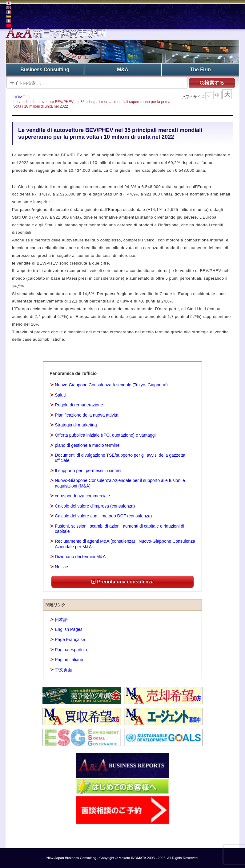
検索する (212, 83)
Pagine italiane (69, 660)
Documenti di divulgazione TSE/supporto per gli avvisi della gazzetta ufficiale (120, 458)
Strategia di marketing (76, 425)
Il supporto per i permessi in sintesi (88, 471)
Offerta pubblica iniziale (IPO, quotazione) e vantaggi (105, 435)
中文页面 (63, 670)
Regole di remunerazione (79, 405)
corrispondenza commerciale (82, 496)
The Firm (200, 70)
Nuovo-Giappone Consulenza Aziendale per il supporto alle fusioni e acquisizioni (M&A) (120, 483)
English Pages (69, 630)
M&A (122, 70)
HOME (19, 97)
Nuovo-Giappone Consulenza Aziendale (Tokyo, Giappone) (111, 385)
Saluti (60, 395)
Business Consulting (45, 70)
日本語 (61, 619)
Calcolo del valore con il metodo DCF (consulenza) (103, 516)
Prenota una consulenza (122, 582)
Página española (71, 650)
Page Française (70, 640)
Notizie (61, 567)
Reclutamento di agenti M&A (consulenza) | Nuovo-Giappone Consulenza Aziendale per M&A (125, 544)
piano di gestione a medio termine (87, 445)
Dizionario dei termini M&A (80, 557)
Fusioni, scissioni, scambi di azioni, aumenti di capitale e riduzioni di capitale (119, 529)
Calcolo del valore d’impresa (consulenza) (95, 506)
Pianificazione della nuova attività (86, 415)
